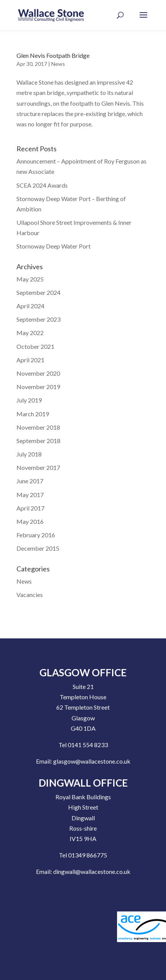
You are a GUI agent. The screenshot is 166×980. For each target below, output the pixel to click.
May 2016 (30, 521)
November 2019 (38, 387)
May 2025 (30, 279)
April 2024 (30, 306)
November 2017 (38, 467)
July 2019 (29, 400)
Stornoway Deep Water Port (54, 246)
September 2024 (38, 292)
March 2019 (33, 414)
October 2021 (35, 346)
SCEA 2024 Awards (42, 185)
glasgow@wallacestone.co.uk (92, 761)
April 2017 (30, 508)
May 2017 (30, 495)
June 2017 (30, 481)
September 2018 (38, 441)
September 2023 (38, 319)
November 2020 (38, 373)
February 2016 (36, 535)
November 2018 (38, 427)
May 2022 (30, 333)
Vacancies (30, 595)
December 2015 (38, 548)
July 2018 (29, 454)
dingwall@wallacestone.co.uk (92, 871)
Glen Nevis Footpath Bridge (53, 55)
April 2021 (30, 360)
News (58, 64)
